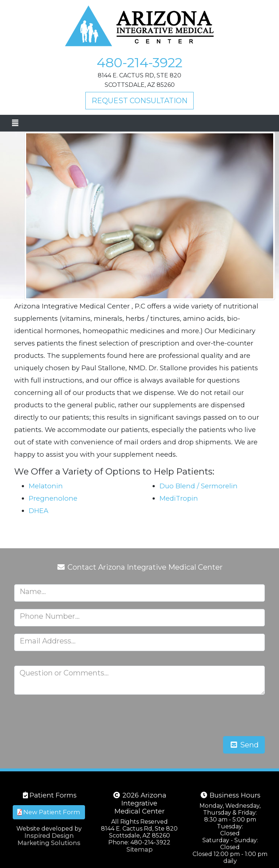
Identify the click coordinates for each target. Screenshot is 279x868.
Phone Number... (50, 616)
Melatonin (46, 486)
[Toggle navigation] (15, 123)
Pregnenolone (53, 498)
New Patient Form (49, 812)
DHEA (39, 511)
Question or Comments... (64, 673)
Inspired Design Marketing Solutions (49, 839)
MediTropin (179, 498)
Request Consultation (139, 101)
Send (244, 745)
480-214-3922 (139, 62)
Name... (33, 592)
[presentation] (210, 716)
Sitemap (139, 849)
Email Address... (48, 641)
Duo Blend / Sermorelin (199, 486)
